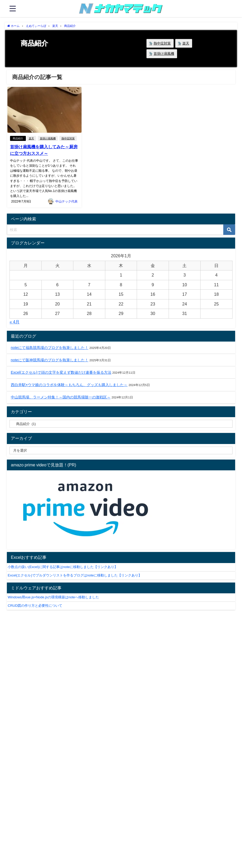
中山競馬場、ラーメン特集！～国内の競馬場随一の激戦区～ (61, 397)
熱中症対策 (162, 43)
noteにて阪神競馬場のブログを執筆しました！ (50, 360)
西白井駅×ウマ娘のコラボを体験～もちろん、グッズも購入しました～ (69, 385)
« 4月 (15, 322)
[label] (121, 450)
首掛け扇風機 (164, 54)
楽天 (186, 43)
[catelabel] (121, 424)
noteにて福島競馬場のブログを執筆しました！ (50, 347)
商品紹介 (18, 138)
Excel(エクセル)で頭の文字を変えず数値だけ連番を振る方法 (61, 372)
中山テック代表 (67, 201)
